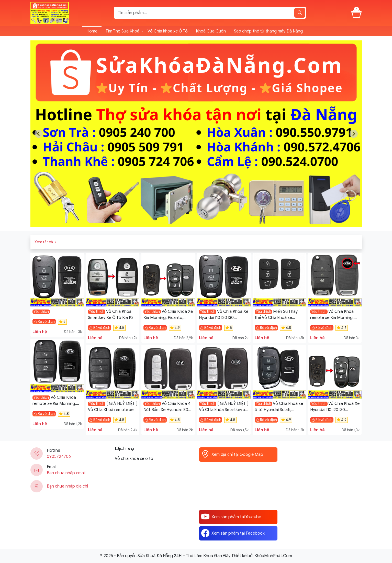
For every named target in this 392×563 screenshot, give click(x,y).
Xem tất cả (46, 242)
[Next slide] (354, 134)
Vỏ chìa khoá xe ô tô (134, 459)
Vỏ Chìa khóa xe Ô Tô (168, 31)
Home (92, 31)
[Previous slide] (39, 134)
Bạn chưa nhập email (66, 473)
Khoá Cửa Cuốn (211, 31)
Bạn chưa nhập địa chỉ (67, 486)
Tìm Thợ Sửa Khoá (122, 31)
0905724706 (59, 457)
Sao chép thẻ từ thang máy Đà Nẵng (268, 31)
